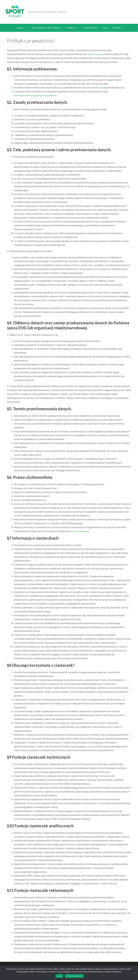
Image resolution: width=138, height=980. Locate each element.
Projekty (73, 28)
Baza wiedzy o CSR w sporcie (46, 28)
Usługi (23, 28)
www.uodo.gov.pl (82, 535)
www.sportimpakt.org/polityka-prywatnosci (39, 99)
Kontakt (117, 28)
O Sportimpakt (90, 28)
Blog (105, 28)
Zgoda (59, 976)
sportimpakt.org (97, 54)
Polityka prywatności (74, 976)
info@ (103, 91)
